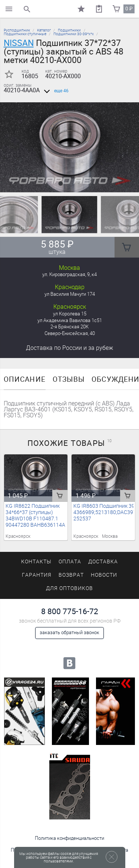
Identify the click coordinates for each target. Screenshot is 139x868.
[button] (61, 183)
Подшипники (69, 30)
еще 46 (55, 91)
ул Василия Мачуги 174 (70, 294)
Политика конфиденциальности (69, 838)
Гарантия (37, 575)
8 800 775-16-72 (70, 611)
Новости (104, 575)
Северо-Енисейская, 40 (70, 333)
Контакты (36, 562)
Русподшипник (17, 30)
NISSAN (19, 43)
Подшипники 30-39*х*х (74, 34)
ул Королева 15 (70, 314)
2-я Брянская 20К (69, 327)
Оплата (70, 562)
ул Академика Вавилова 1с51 (70, 320)
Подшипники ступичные (25, 34)
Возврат (71, 575)
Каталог (44, 30)
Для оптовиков (69, 588)
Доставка (69, 348)
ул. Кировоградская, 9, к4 (69, 274)
